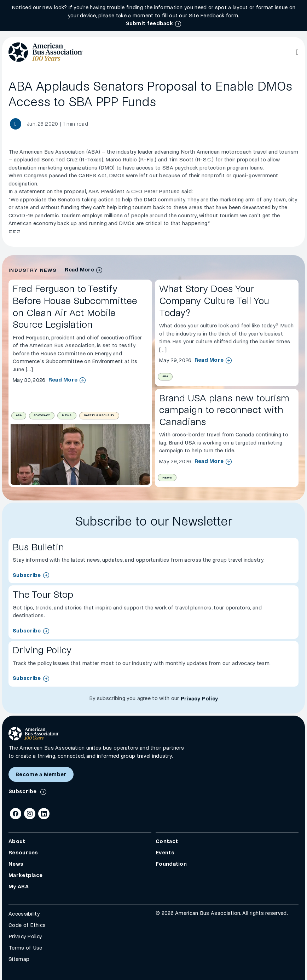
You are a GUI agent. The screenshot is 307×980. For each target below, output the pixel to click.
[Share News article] (16, 124)
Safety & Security (99, 415)
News (67, 415)
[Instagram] (30, 814)
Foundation (171, 864)
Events (165, 853)
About (17, 841)
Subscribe (27, 575)
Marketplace (25, 875)
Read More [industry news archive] (79, 270)
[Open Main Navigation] (297, 52)
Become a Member (41, 774)
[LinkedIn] (44, 814)
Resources (23, 853)
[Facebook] (16, 814)
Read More (63, 380)
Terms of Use (25, 948)
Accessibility (24, 914)
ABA (19, 415)
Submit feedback (150, 23)
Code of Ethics (27, 925)
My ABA (19, 887)
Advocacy (42, 415)
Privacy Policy (199, 699)
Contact (167, 841)
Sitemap (19, 959)
